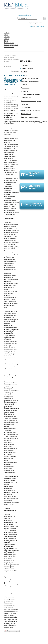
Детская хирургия (27, 68)
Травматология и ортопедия (30, 111)
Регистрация (40, 26)
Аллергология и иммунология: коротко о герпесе (11, 60)
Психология (25, 104)
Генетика (24, 85)
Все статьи (15, 71)
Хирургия (24, 75)
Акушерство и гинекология (30, 78)
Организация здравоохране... (31, 94)
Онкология (25, 91)
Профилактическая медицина (31, 101)
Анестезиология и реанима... (31, 81)
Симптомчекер (9, 47)
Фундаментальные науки (29, 117)
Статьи (6, 39)
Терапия (24, 72)
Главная (7, 33)
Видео (6, 35)
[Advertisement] (33, 145)
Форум (6, 41)
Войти (31, 26)
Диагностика (25, 88)
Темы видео (26, 61)
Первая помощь (26, 98)
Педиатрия (25, 65)
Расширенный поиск (24, 15)
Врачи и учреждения (11, 45)
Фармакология (26, 114)
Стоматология (26, 107)
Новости (7, 37)
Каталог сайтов (9, 43)
